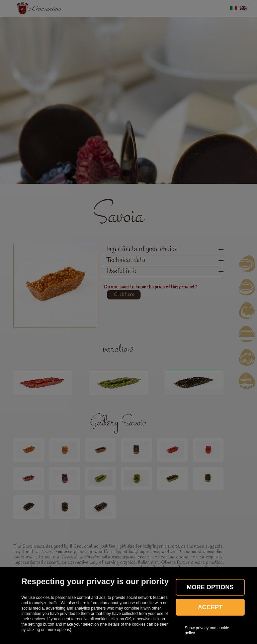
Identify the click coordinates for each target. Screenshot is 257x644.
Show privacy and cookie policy (207, 630)
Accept (210, 607)
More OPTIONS (210, 587)
